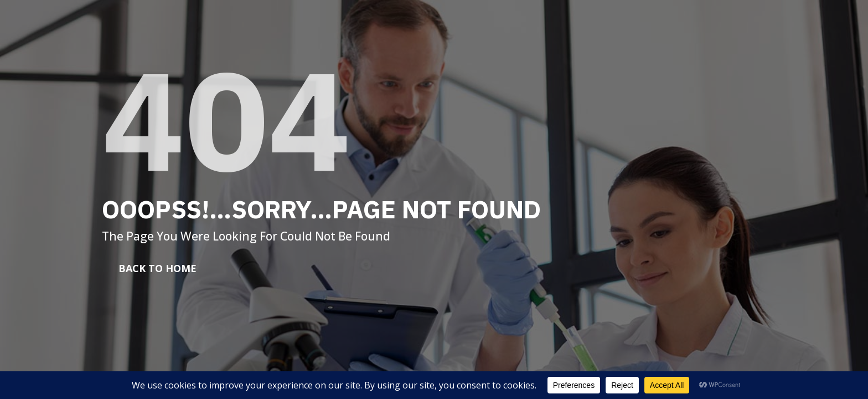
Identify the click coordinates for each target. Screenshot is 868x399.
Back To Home (157, 268)
